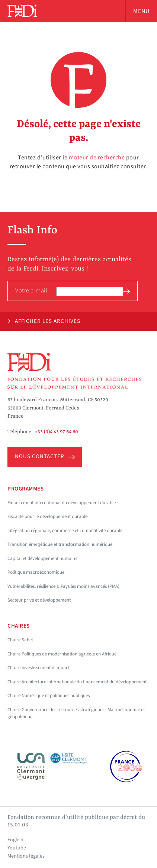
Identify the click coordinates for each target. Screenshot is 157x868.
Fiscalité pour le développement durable (47, 516)
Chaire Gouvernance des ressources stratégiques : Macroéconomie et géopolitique (76, 713)
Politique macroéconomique (36, 572)
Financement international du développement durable (62, 503)
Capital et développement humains (42, 558)
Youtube (17, 848)
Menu (141, 11)
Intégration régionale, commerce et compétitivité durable (65, 531)
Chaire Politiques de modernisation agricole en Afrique (62, 654)
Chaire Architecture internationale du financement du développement (77, 682)
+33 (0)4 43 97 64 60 (57, 432)
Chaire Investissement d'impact (39, 668)
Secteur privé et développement (39, 600)
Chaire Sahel (20, 640)
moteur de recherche (97, 158)
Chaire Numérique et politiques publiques (49, 696)
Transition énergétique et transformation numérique (60, 544)
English (15, 840)
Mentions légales (26, 856)
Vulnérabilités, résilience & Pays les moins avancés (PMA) (63, 586)
